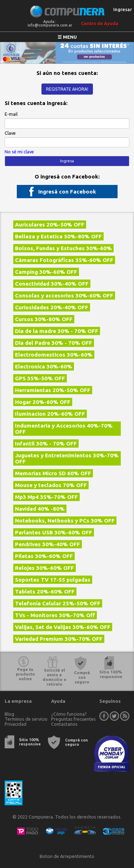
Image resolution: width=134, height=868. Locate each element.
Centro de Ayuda (100, 23)
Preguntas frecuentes (73, 719)
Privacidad (16, 724)
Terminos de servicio (26, 719)
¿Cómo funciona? (69, 714)
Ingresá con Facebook (67, 192)
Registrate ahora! (67, 89)
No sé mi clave (19, 152)
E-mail (11, 114)
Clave (10, 133)
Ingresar (123, 9)
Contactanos (64, 724)
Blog (9, 714)
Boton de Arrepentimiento (67, 856)
